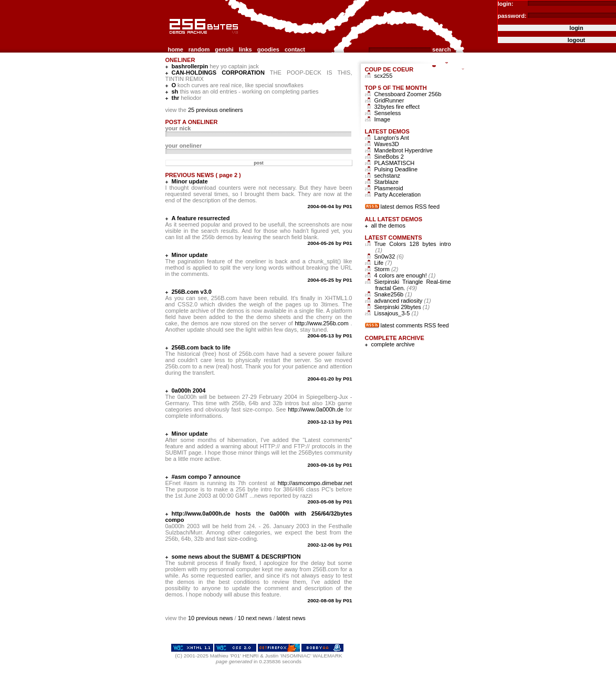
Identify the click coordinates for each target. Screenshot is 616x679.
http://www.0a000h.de (316, 409)
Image (383, 119)
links (246, 49)
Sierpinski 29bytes (402, 307)
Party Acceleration (398, 194)
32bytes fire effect (397, 107)
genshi (224, 49)
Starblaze (387, 182)
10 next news (255, 618)
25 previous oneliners (216, 110)
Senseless (388, 113)
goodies (268, 49)
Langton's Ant (392, 138)
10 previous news (211, 618)
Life (383, 263)
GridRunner (389, 100)
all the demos (388, 225)
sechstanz (388, 176)
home (176, 49)
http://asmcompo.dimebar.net (315, 483)
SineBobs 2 (389, 157)
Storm (387, 269)
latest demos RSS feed (410, 207)
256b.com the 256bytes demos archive (170, 38)
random (199, 49)
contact (295, 49)
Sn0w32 (389, 256)
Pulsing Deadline (396, 169)
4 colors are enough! (405, 275)
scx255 (384, 76)
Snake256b (393, 294)
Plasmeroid (389, 188)
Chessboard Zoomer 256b (408, 94)
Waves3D (387, 144)
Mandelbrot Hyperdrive (404, 150)
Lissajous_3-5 (396, 313)
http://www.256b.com (321, 323)
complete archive (393, 344)
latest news (291, 618)
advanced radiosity (403, 301)
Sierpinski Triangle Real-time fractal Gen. (413, 285)
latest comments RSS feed (415, 325)
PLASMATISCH (395, 163)
